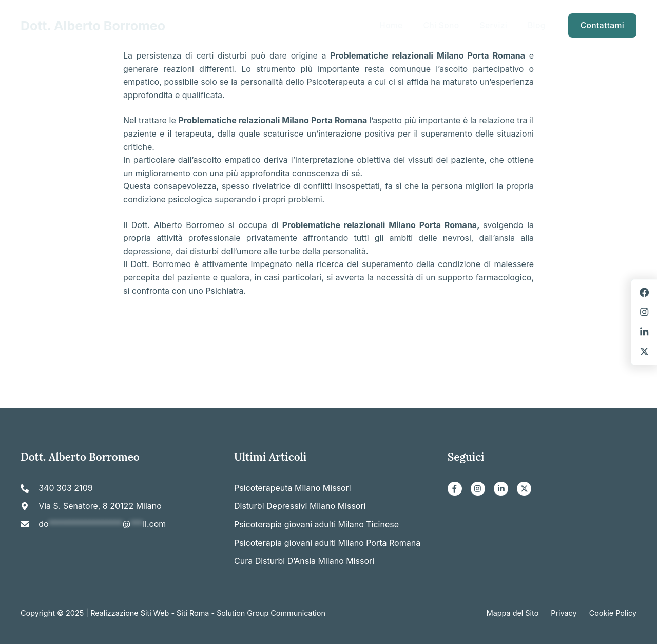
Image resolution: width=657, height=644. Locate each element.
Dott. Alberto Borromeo (93, 26)
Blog (537, 25)
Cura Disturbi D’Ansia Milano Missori (304, 561)
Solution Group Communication (271, 613)
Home (391, 25)
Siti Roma (193, 613)
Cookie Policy (613, 613)
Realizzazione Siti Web (130, 613)
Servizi (494, 25)
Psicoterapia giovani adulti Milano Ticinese (316, 524)
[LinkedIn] (501, 489)
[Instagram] (478, 489)
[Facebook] (455, 489)
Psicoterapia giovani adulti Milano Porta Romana (327, 543)
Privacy (564, 613)
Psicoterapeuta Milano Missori (293, 488)
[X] (524, 489)
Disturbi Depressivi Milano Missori (300, 506)
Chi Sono (441, 25)
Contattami (602, 25)
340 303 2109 (65, 488)
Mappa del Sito (513, 613)
